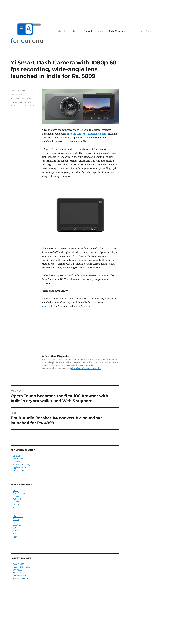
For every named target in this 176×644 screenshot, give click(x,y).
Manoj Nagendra (18, 91)
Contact (150, 31)
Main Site (63, 31)
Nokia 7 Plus (18, 470)
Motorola (17, 499)
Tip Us (162, 31)
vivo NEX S (18, 570)
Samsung (17, 496)
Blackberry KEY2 (20, 576)
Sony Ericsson (19, 493)
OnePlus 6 (17, 456)
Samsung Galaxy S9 (22, 465)
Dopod (16, 505)
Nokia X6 (17, 573)
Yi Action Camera (97, 134)
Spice (15, 531)
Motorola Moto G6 (21, 579)
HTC (15, 508)
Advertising (136, 31)
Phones (76, 31)
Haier (15, 522)
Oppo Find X (18, 564)
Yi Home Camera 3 (77, 134)
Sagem (16, 519)
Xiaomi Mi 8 (18, 459)
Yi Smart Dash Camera (21, 102)
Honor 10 (17, 462)
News (30, 98)
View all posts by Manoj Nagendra (86, 368)
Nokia (15, 490)
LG (14, 511)
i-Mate (16, 502)
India (24, 98)
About (101, 31)
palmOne (17, 525)
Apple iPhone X (20, 468)
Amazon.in (47, 306)
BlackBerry (18, 516)
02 (14, 513)
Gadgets (89, 31)
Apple (15, 537)
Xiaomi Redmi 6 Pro (22, 567)
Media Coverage (117, 31)
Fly (14, 534)
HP (14, 528)
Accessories (16, 98)
